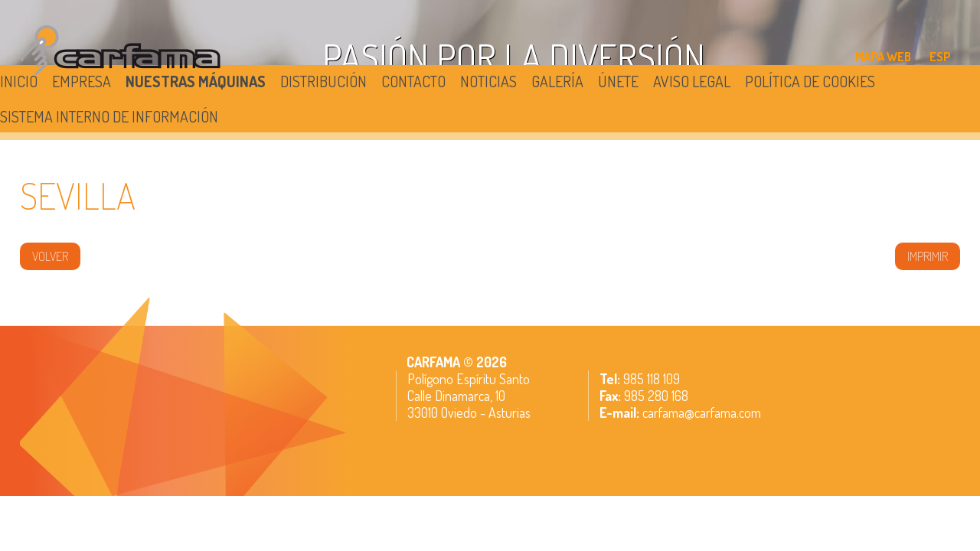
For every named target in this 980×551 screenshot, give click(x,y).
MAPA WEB (883, 57)
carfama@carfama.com (702, 412)
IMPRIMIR (928, 256)
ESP (940, 57)
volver (50, 256)
